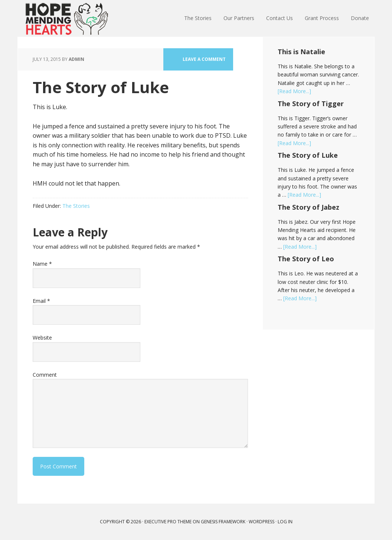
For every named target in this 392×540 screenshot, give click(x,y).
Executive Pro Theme (168, 522)
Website (42, 338)
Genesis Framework (223, 522)
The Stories (198, 18)
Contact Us (280, 18)
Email (41, 301)
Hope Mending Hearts (66, 19)
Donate (360, 18)
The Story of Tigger (311, 104)
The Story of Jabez (308, 207)
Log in (285, 522)
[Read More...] (294, 91)
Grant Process (322, 18)
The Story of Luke (308, 155)
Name (42, 264)
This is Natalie (301, 52)
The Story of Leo (306, 259)
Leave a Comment (204, 59)
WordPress (262, 522)
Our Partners (239, 18)
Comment (45, 375)
